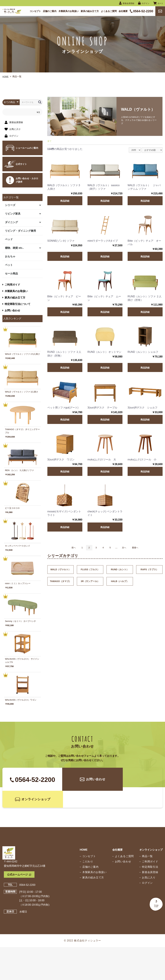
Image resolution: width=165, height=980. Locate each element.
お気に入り (147, 911)
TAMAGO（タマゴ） (61, 583)
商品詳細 (65, 202)
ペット (9, 265)
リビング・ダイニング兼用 (20, 231)
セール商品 (11, 274)
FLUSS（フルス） (90, 571)
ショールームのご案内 (27, 148)
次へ (126, 549)
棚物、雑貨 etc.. (14, 248)
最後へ (140, 549)
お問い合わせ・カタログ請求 (27, 180)
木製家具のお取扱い (15, 291)
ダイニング (11, 222)
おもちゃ (10, 256)
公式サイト (21, 164)
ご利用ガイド (11, 285)
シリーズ (10, 205)
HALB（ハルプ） (120, 583)
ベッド (9, 239)
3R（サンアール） (90, 583)
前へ (69, 549)
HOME (6, 76)
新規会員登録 (149, 905)
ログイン (146, 916)
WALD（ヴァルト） (61, 571)
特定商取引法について (16, 304)
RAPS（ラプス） (149, 571)
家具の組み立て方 (14, 298)
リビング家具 (13, 214)
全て (50, 142)
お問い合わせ (11, 310)
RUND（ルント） (120, 571)
